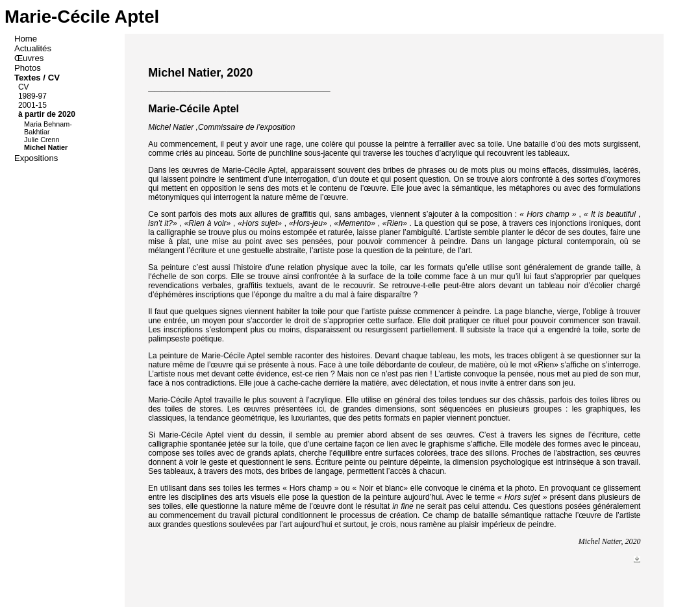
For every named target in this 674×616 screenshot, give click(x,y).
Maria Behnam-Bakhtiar (48, 128)
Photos (29, 68)
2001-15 (33, 105)
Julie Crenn (43, 140)
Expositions (37, 158)
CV (25, 87)
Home (27, 39)
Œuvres (30, 58)
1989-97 (33, 96)
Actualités (34, 48)
